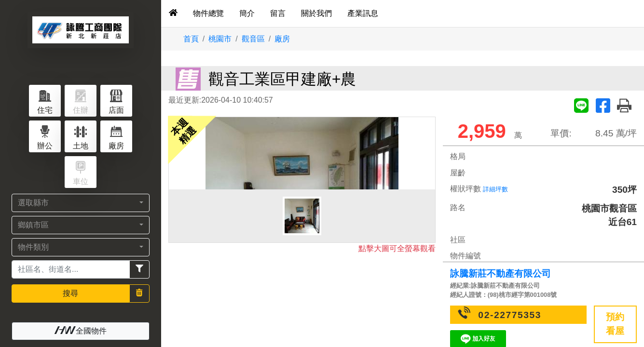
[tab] (173, 13)
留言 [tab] (278, 13)
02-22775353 (510, 315)
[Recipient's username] (71, 269)
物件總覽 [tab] (208, 13)
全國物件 (81, 331)
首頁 (191, 39)
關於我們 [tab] (316, 13)
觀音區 (253, 39)
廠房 (282, 39)
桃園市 (220, 39)
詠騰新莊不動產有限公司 (500, 274)
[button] (81, 203)
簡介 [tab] (247, 13)
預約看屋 (615, 324)
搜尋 (70, 293)
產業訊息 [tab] (363, 13)
